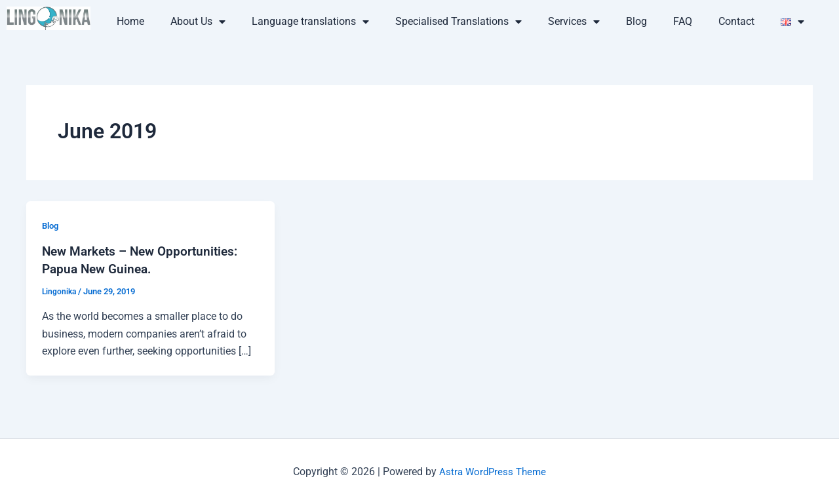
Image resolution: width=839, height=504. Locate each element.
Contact (736, 21)
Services (574, 22)
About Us (198, 22)
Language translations (310, 22)
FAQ (683, 21)
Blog (636, 21)
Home (130, 21)
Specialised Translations (459, 22)
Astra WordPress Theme (493, 471)
